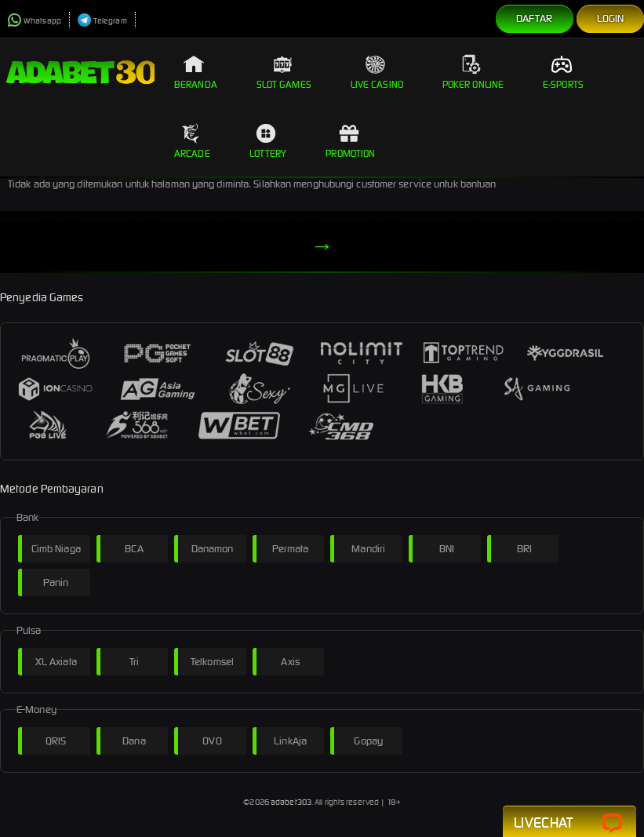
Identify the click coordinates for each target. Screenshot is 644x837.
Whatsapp (35, 21)
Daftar (535, 18)
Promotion (350, 141)
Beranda (196, 72)
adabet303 (291, 802)
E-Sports (563, 72)
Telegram (102, 21)
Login (611, 18)
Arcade (192, 141)
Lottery (268, 141)
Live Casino (377, 72)
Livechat (569, 823)
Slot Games (284, 72)
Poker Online (473, 72)
